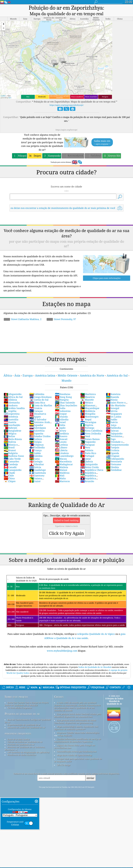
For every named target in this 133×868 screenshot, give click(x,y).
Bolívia (10, 442)
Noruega (87, 428)
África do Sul (13, 397)
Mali (60, 475)
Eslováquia (38, 428)
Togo (111, 439)
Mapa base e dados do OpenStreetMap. (75, 755)
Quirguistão (89, 464)
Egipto (35, 417)
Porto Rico (88, 453)
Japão (60, 428)
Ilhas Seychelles (66, 405)
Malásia (61, 467)
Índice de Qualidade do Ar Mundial (95, 667)
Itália (60, 425)
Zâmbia (112, 467)
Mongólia (88, 414)
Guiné (35, 481)
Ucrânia (113, 450)
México (87, 403)
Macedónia (63, 461)
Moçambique (90, 408)
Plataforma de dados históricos (22, 755)
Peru (85, 447)
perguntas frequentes (18, 733)
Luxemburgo (64, 456)
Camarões (11, 461)
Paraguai (88, 445)
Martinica (88, 394)
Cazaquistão (13, 470)
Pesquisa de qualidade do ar (22, 714)
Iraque (61, 414)
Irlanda (61, 417)
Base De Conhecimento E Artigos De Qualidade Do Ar (28, 721)
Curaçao (36, 411)
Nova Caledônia (91, 431)
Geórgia (36, 461)
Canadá (10, 467)
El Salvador (38, 419)
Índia (60, 408)
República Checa (92, 470)
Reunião (87, 481)
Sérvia (112, 411)
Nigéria (87, 425)
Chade (9, 473)
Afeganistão (13, 394)
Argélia (10, 411)
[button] (4, 24)
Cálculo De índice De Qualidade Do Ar (25, 742)
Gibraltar (37, 464)
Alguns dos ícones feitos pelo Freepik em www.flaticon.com (75, 747)
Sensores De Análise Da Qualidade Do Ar (26, 727)
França (35, 450)
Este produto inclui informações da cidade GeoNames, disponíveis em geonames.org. (75, 722)
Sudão (112, 419)
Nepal (86, 419)
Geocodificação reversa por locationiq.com (77, 751)
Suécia (112, 422)
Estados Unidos (40, 436)
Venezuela (114, 461)
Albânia (10, 400)
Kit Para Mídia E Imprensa (20, 708)
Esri (10, 98)
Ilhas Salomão (65, 403)
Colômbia (37, 394)
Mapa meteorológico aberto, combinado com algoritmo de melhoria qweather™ (76, 728)
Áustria (10, 422)
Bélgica (10, 433)
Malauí (61, 470)
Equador (36, 425)
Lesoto (61, 442)
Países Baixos (90, 439)
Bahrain (10, 428)
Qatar (86, 459)
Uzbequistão (115, 459)
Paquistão (88, 442)
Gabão (35, 453)
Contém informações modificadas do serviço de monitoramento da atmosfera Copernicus (78, 740)
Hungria (62, 400)
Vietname (114, 464)
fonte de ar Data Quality (18, 739)
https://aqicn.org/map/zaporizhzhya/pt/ (67, 105)
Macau (61, 459)
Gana (34, 459)
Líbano (61, 447)
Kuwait (61, 439)
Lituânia (62, 453)
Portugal (87, 456)
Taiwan (112, 431)
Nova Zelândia (91, 433)
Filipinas (36, 445)
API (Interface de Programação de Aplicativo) (28, 752)
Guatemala (38, 473)
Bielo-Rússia (13, 439)
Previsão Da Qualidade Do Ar (21, 744)
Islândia (62, 419)
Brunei (10, 450)
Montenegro (89, 417)
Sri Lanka (114, 417)
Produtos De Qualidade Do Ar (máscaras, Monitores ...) (25, 748)
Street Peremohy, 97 (61, 319)
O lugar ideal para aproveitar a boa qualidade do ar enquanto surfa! (78, 760)
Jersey (61, 431)
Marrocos (62, 481)
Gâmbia (36, 456)
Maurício (88, 397)
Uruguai (113, 456)
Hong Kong (63, 397)
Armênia (11, 417)
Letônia (61, 445)
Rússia (112, 400)
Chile (9, 475)
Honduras (63, 394)
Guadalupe (38, 470)
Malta (60, 478)
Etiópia (35, 442)
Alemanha (12, 403)
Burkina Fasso (14, 456)
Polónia (87, 450)
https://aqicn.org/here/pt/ (66, 130)
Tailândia (113, 428)
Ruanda (112, 397)
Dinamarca (38, 414)
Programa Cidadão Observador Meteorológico (78, 733)
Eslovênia (37, 431)
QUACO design (64, 765)
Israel (60, 422)
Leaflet (3, 96)
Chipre (10, 481)
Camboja (11, 464)
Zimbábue (114, 470)
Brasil (9, 447)
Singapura (114, 414)
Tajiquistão (114, 433)
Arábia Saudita (14, 408)
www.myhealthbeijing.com (62, 651)
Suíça (111, 425)
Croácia (36, 408)
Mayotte (87, 400)
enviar (90, 778)
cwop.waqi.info (65, 735)
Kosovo (61, 436)
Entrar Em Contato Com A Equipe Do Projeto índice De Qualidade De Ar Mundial (27, 704)
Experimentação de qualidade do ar (24, 725)
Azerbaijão (12, 425)
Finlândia (37, 447)
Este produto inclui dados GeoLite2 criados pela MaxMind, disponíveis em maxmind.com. (78, 715)
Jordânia (62, 433)
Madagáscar (64, 464)
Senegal (113, 408)
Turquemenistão (117, 445)
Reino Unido (90, 467)
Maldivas (62, 473)
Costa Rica (37, 403)
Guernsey (37, 475)
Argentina (12, 414)
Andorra (11, 405)
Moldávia (88, 411)
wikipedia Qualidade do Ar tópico (96, 634)
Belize (9, 436)
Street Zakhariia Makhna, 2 (23, 319)
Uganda (112, 453)
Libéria (61, 450)
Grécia (35, 467)
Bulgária (11, 453)
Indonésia (63, 411)
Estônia (36, 439)
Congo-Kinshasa (40, 397)
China (9, 478)
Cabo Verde (12, 459)
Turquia (113, 447)
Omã (85, 436)
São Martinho (116, 405)
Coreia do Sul (39, 400)
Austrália (11, 419)
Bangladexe (13, 431)
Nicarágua (88, 422)
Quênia (87, 461)
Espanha (36, 433)
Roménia (113, 394)
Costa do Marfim (41, 405)
